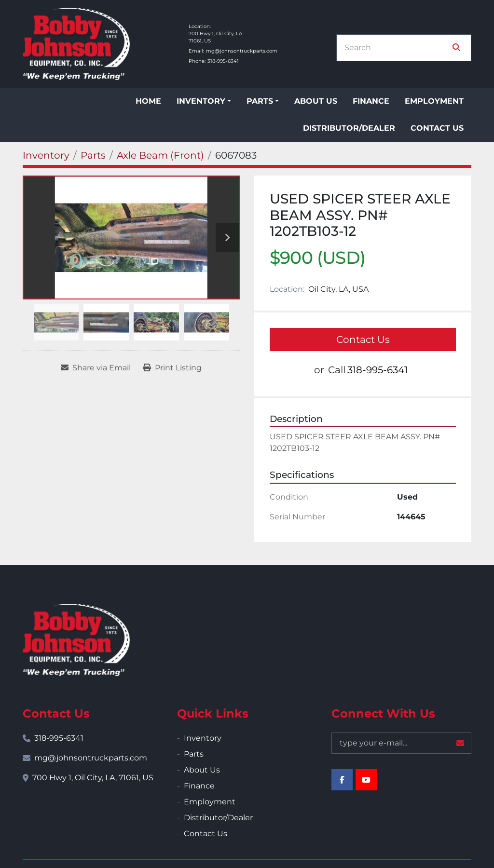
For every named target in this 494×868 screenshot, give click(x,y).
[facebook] (342, 780)
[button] (204, 101)
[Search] (397, 48)
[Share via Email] (96, 368)
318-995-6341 (223, 61)
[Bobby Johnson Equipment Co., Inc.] (76, 640)
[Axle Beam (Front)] (160, 155)
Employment (434, 101)
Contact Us (437, 128)
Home (148, 101)
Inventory (201, 101)
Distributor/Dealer (349, 128)
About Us (316, 101)
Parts (260, 101)
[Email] (401, 743)
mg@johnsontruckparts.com (242, 51)
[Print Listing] (172, 368)
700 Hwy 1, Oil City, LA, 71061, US (93, 778)
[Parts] (93, 155)
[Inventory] (46, 155)
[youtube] (366, 780)
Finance (371, 101)
